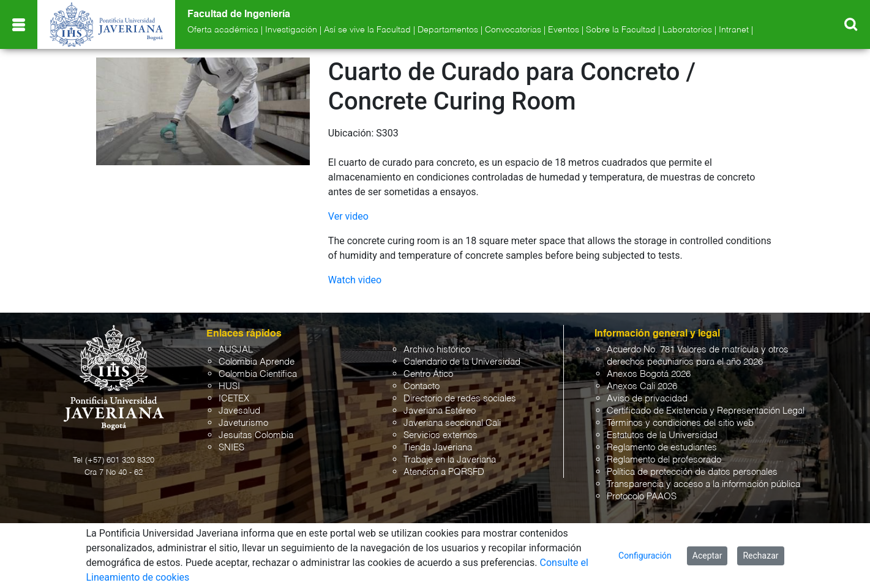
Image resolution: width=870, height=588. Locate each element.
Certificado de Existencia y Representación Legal (706, 411)
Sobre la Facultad (621, 30)
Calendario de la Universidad (462, 362)
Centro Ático (428, 374)
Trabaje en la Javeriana (450, 460)
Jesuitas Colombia (256, 435)
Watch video (355, 280)
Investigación (291, 30)
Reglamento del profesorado (664, 460)
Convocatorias (513, 30)
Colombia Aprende (257, 362)
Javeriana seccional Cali (452, 423)
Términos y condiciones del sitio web (680, 423)
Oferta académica (223, 30)
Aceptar (707, 556)
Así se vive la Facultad (367, 30)
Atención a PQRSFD (444, 472)
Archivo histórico (437, 350)
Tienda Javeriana (438, 448)
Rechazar (760, 556)
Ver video (348, 216)
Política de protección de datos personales (692, 472)
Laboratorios (687, 30)
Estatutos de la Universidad (662, 435)
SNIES (231, 448)
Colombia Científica (258, 374)
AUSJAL (236, 350)
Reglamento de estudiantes (662, 448)
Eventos (564, 30)
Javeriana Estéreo (440, 411)
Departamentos (448, 30)
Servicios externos (441, 435)
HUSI (229, 386)
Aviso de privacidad (647, 399)
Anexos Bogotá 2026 (649, 374)
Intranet (734, 30)
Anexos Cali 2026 (642, 386)
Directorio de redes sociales (460, 399)
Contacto (422, 386)
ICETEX (234, 399)
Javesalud (239, 411)
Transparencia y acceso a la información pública (703, 484)
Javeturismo (243, 423)
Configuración (645, 556)
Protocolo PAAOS (642, 497)
